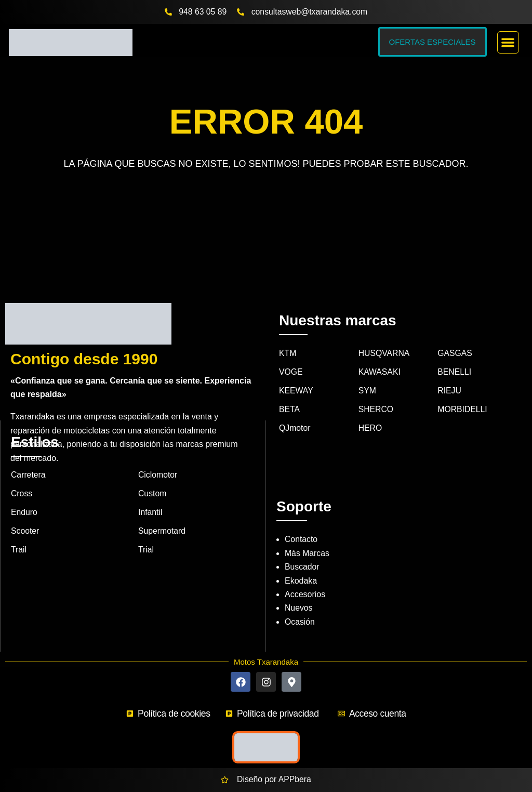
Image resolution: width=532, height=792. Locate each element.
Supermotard (162, 517)
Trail (19, 536)
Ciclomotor (158, 460)
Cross (22, 479)
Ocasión (300, 607)
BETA (290, 395)
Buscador (302, 552)
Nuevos (299, 593)
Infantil (150, 498)
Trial (146, 536)
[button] (508, 42)
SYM (368, 377)
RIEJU (449, 377)
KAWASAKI (380, 357)
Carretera (29, 460)
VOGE (291, 357)
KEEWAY (296, 377)
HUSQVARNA (384, 339)
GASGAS (455, 339)
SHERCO (376, 395)
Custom (152, 479)
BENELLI (455, 357)
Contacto (301, 525)
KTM (288, 339)
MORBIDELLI (463, 395)
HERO (370, 414)
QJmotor (295, 414)
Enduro (24, 498)
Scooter (25, 517)
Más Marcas (307, 539)
